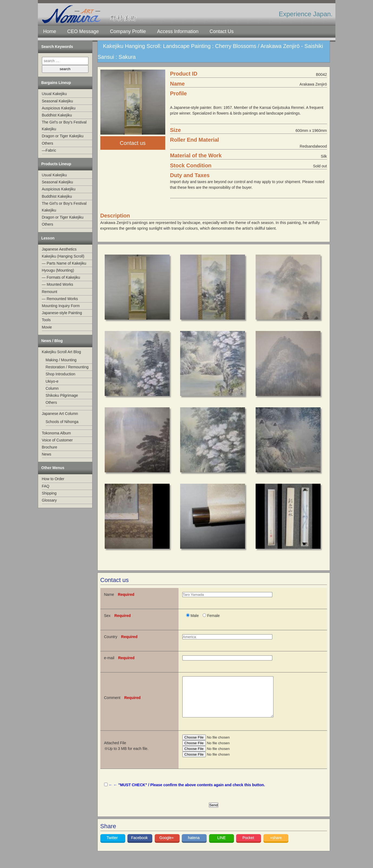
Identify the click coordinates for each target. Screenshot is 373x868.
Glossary (49, 500)
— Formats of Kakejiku (61, 277)
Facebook (140, 846)
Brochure (50, 447)
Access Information (178, 31)
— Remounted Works (60, 299)
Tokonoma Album (56, 433)
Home (50, 31)
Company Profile (128, 31)
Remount (50, 292)
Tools (46, 320)
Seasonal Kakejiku (57, 101)
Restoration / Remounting (67, 367)
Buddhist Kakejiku (57, 115)
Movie (47, 327)
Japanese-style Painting (62, 313)
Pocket (249, 846)
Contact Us (222, 31)
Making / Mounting (61, 360)
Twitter (113, 846)
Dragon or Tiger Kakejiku (63, 136)
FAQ (46, 486)
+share (276, 846)
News (47, 454)
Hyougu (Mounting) (58, 270)
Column (52, 388)
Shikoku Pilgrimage (62, 395)
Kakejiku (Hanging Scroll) (63, 256)
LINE (221, 846)
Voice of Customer (57, 440)
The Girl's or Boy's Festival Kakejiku (64, 126)
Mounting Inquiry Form (61, 306)
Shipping (49, 493)
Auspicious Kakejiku (59, 108)
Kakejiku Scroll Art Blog (62, 352)
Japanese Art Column (60, 414)
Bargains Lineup (56, 83)
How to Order (53, 479)
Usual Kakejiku (55, 94)
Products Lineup (56, 164)
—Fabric (49, 150)
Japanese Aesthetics (59, 249)
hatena (194, 846)
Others (48, 143)
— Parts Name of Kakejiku (64, 263)
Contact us (133, 143)
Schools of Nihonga (62, 422)
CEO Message (83, 31)
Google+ (167, 846)
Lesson (48, 238)
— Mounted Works (58, 284)
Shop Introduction (61, 374)
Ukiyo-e (52, 381)
